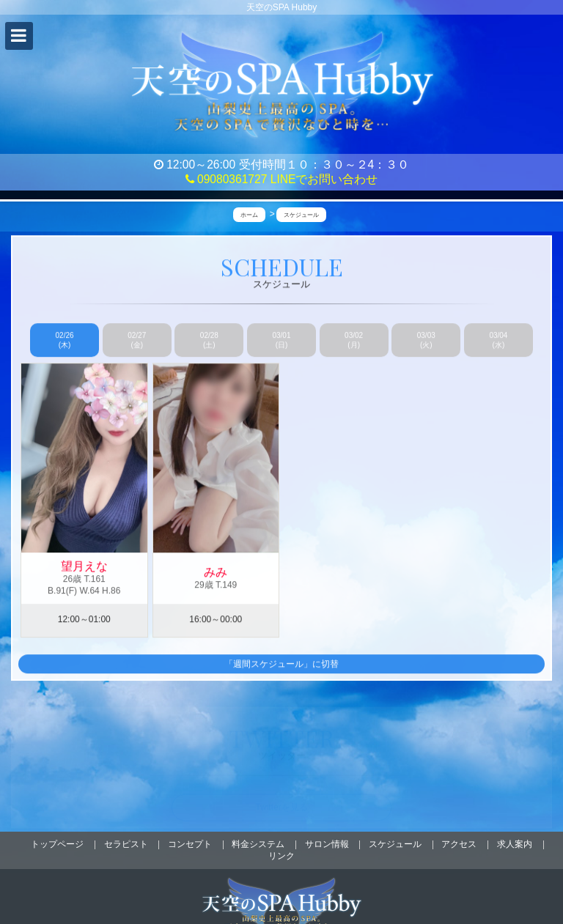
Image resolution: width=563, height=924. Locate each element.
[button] (19, 36)
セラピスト (126, 844)
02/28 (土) (209, 341)
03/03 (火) (426, 341)
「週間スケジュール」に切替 (281, 665)
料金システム (258, 844)
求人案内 (515, 844)
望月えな (84, 567)
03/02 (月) (354, 341)
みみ (216, 573)
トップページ (57, 844)
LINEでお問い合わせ (324, 179)
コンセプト (190, 844)
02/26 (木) (65, 341)
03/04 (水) (498, 341)
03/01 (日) (281, 341)
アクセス (459, 844)
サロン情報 (327, 844)
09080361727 (227, 179)
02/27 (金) (137, 341)
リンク (281, 856)
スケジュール (395, 844)
